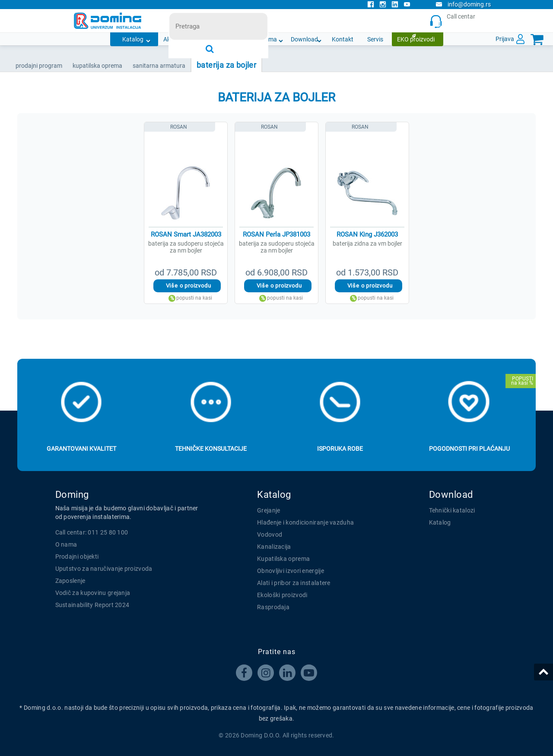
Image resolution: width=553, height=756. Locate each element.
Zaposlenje (70, 581)
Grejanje (269, 510)
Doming (72, 495)
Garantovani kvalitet (81, 449)
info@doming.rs (463, 4)
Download (304, 39)
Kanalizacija (274, 547)
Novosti (232, 39)
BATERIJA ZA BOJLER (226, 65)
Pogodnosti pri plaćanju (469, 449)
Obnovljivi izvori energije (291, 571)
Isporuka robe (340, 449)
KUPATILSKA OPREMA (97, 66)
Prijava (505, 39)
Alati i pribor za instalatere (294, 583)
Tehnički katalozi (452, 510)
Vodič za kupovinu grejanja (93, 593)
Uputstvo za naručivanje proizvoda (104, 569)
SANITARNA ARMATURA (159, 66)
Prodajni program (39, 66)
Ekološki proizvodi (282, 595)
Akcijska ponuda (185, 39)
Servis (375, 39)
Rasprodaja (273, 607)
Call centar (454, 21)
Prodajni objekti (77, 557)
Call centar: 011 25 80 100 (92, 532)
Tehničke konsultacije (211, 449)
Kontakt (343, 39)
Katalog (133, 39)
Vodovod (270, 535)
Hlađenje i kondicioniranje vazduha (305, 522)
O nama (266, 39)
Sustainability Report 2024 (92, 605)
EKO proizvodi (416, 39)
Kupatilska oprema (283, 559)
